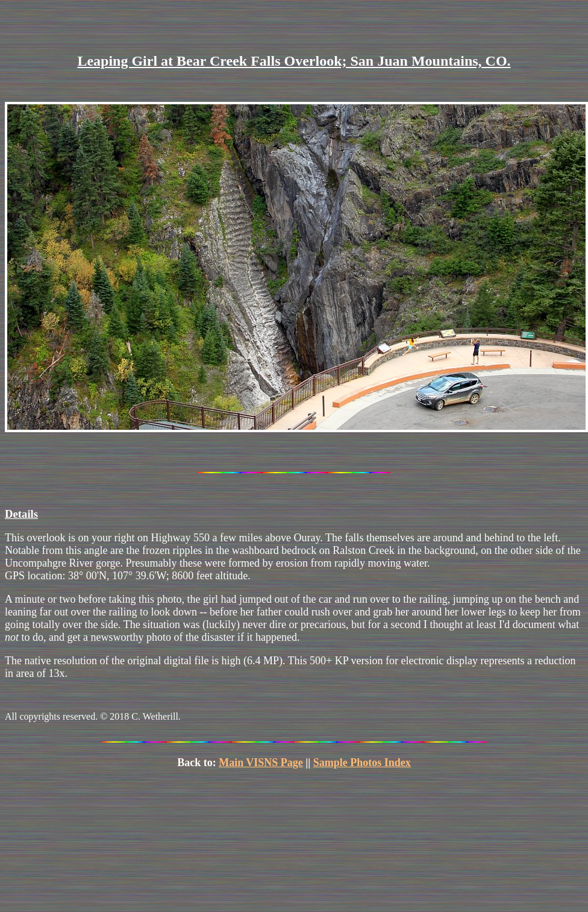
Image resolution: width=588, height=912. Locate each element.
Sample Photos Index (362, 763)
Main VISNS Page (261, 763)
